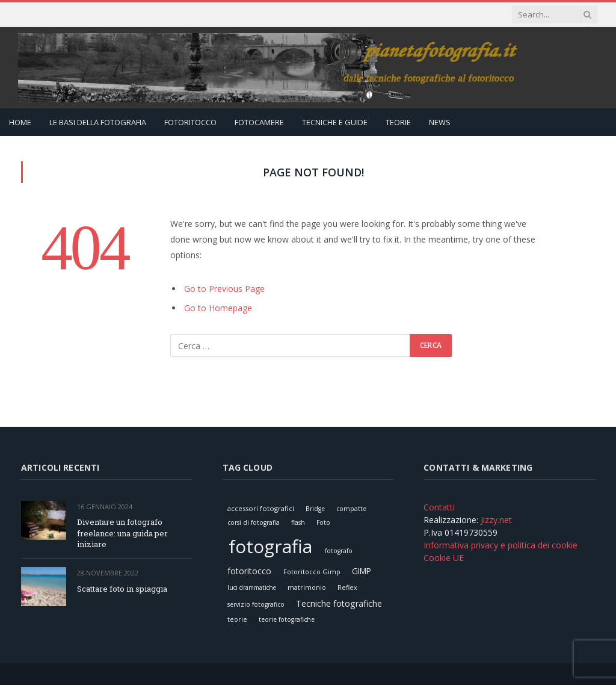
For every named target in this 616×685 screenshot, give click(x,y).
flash (298, 522)
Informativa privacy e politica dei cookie (500, 545)
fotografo (339, 551)
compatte (351, 509)
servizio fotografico (256, 604)
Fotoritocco (190, 122)
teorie (237, 619)
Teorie (398, 122)
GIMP (362, 571)
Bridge (315, 509)
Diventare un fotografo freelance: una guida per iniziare (122, 533)
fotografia (270, 546)
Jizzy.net (496, 520)
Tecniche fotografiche (339, 603)
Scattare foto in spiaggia (122, 589)
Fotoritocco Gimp (312, 572)
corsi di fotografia (254, 522)
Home (20, 122)
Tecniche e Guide (335, 122)
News (440, 122)
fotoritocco (249, 571)
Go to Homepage (218, 308)
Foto (323, 522)
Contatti (439, 507)
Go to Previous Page (224, 289)
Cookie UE (444, 558)
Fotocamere (259, 122)
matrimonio (307, 587)
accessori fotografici (261, 508)
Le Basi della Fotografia (98, 122)
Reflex (347, 587)
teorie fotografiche (287, 619)
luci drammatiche (252, 587)
